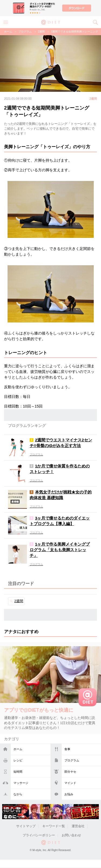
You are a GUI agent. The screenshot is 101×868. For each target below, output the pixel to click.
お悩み (69, 794)
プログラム (72, 760)
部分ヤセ (70, 772)
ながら (18, 794)
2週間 (41, 32)
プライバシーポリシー (39, 835)
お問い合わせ (71, 835)
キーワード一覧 (54, 826)
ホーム (18, 749)
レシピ (18, 760)
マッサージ (21, 783)
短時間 (18, 772)
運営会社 (78, 826)
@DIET (51, 22)
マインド (70, 783)
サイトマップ (26, 826)
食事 (67, 749)
